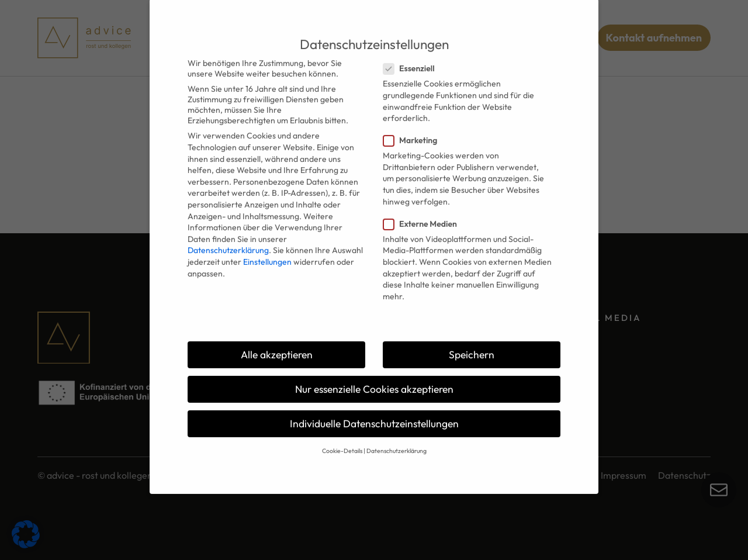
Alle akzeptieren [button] (277, 336)
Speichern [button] (472, 336)
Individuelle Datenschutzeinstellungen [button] (374, 405)
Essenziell (413, 50)
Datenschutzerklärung (228, 232)
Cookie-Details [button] (342, 433)
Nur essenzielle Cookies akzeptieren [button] (374, 370)
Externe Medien (424, 205)
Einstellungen (267, 243)
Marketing (414, 122)
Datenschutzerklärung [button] (396, 433)
